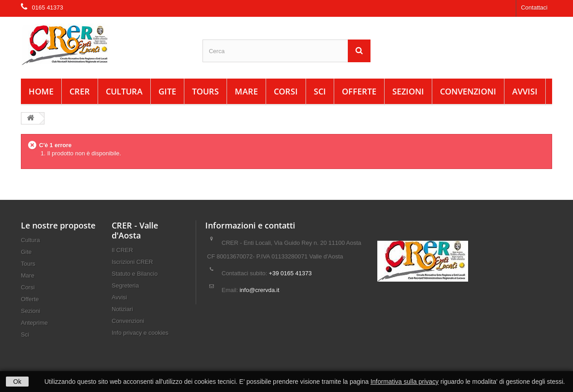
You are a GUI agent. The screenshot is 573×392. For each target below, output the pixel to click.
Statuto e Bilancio (135, 274)
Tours (205, 91)
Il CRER (122, 250)
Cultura (124, 91)
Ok (17, 382)
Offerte (359, 91)
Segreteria (125, 285)
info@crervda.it (260, 290)
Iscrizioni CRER (132, 262)
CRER (80, 91)
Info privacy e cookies (140, 333)
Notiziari (122, 309)
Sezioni (408, 91)
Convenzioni (468, 91)
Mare (246, 91)
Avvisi (525, 91)
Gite (167, 91)
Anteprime (34, 323)
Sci (320, 91)
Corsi (286, 91)
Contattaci (534, 7)
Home (41, 91)
